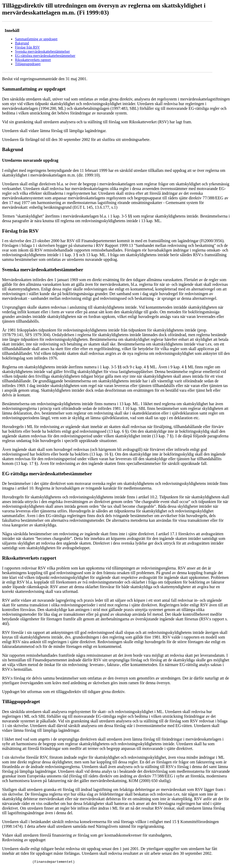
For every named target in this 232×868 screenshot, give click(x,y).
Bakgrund (22, 43)
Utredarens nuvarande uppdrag (30, 160)
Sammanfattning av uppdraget (36, 39)
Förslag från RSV (27, 47)
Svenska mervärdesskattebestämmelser (42, 52)
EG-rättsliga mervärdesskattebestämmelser (45, 56)
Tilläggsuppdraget (28, 64)
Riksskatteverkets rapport (33, 60)
